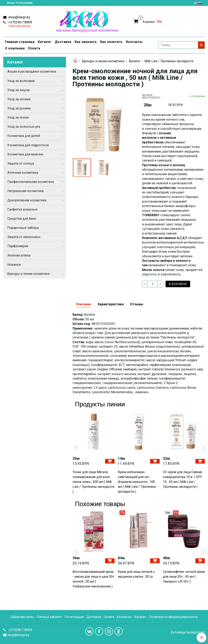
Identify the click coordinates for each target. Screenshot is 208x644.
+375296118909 (20, 22)
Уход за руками (19, 108)
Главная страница (20, 42)
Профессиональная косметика (31, 182)
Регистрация (74, 617)
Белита (134, 61)
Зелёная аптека (19, 255)
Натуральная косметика (25, 191)
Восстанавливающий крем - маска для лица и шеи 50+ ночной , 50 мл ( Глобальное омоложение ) (93, 579)
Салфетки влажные (22, 209)
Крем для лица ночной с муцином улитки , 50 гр (136, 574)
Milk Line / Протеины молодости (169, 61)
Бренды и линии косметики (103, 61)
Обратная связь (22, 617)
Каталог (45, 42)
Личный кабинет (49, 617)
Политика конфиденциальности (173, 617)
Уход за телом (18, 117)
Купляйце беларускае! (188, 632)
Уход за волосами (21, 81)
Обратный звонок (20, 26)
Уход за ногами (19, 99)
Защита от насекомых (24, 237)
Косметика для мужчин (25, 154)
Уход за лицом (18, 90)
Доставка (63, 42)
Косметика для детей (24, 136)
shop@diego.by (19, 17)
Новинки (14, 265)
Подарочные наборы (23, 228)
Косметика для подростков (28, 145)
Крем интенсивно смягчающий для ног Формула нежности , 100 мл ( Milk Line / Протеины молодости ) (137, 482)
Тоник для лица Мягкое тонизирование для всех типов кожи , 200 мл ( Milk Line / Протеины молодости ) (93, 482)
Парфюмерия (18, 246)
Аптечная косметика (23, 173)
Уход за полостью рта (24, 127)
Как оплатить (111, 42)
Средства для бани (22, 219)
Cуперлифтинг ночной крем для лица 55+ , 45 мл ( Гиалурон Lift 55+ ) (184, 577)
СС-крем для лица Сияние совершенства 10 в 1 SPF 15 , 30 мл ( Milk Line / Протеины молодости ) (183, 479)
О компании (15, 48)
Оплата (34, 48)
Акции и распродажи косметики (32, 71)
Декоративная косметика (27, 200)
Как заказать (86, 42)
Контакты (134, 42)
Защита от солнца (21, 163)
